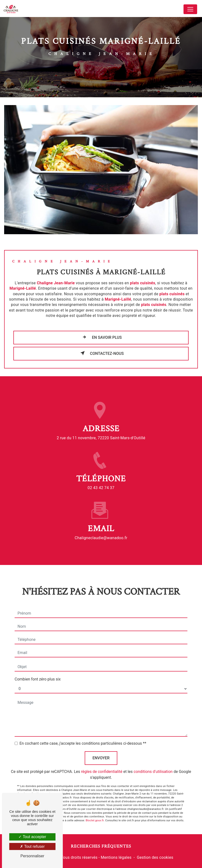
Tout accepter (32, 837)
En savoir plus (101, 337)
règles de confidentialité (102, 767)
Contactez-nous (101, 353)
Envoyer (101, 753)
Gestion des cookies (155, 857)
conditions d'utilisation (153, 767)
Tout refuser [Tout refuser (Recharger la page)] (32, 846)
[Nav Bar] (190, 9)
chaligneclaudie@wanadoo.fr (101, 533)
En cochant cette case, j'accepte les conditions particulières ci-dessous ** (83, 738)
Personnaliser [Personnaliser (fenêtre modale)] (32, 856)
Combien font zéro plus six (38, 674)
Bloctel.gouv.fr (95, 816)
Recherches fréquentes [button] (101, 846)
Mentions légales (116, 857)
